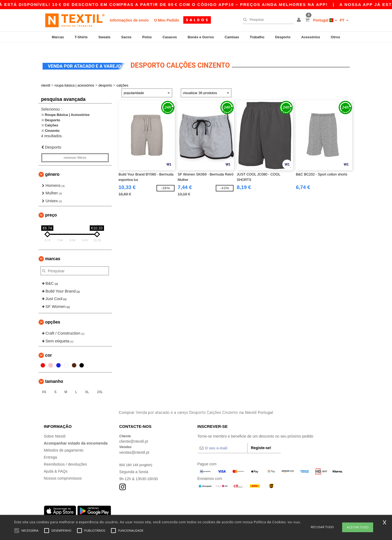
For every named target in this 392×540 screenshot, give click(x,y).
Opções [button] (53, 314)
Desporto (283, 37)
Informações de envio (129, 20)
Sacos (126, 37)
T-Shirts (81, 37)
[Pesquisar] (267, 20)
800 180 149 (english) (138, 457)
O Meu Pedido (166, 20)
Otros (336, 37)
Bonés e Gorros (201, 37)
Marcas (58, 37)
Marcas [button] (53, 251)
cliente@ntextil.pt (134, 434)
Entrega (51, 449)
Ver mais (294, 522)
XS (44, 384)
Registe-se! (261, 440)
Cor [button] (49, 347)
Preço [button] (51, 207)
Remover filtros (75, 150)
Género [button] (52, 166)
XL (87, 384)
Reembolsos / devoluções (65, 456)
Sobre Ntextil (55, 428)
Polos (147, 37)
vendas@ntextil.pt (134, 444)
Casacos (170, 37)
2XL (100, 384)
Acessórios (311, 37)
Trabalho (257, 37)
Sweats (104, 37)
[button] (300, 20)
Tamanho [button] (54, 374)
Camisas (232, 37)
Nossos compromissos (63, 470)
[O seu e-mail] (223, 440)
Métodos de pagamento (64, 442)
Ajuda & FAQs (56, 463)
